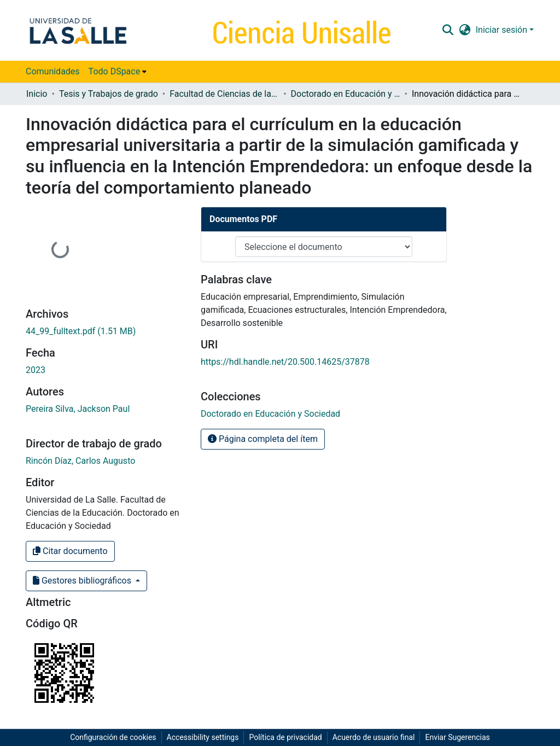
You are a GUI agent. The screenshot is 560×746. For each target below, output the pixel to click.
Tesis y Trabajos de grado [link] (109, 94)
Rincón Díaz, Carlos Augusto (80, 461)
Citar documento (70, 551)
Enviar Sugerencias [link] (457, 737)
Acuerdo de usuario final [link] (374, 737)
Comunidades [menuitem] (53, 71)
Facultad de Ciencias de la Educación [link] (224, 94)
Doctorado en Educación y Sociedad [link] (346, 94)
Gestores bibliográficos (83, 581)
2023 (36, 370)
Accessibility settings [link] (203, 737)
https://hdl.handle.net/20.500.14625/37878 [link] (285, 362)
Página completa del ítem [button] (263, 439)
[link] (81, 331)
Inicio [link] (37, 94)
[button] (448, 30)
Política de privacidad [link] (285, 737)
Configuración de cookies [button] (113, 737)
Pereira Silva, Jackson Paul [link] (78, 409)
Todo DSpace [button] (115, 71)
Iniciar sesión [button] (503, 30)
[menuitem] (118, 72)
